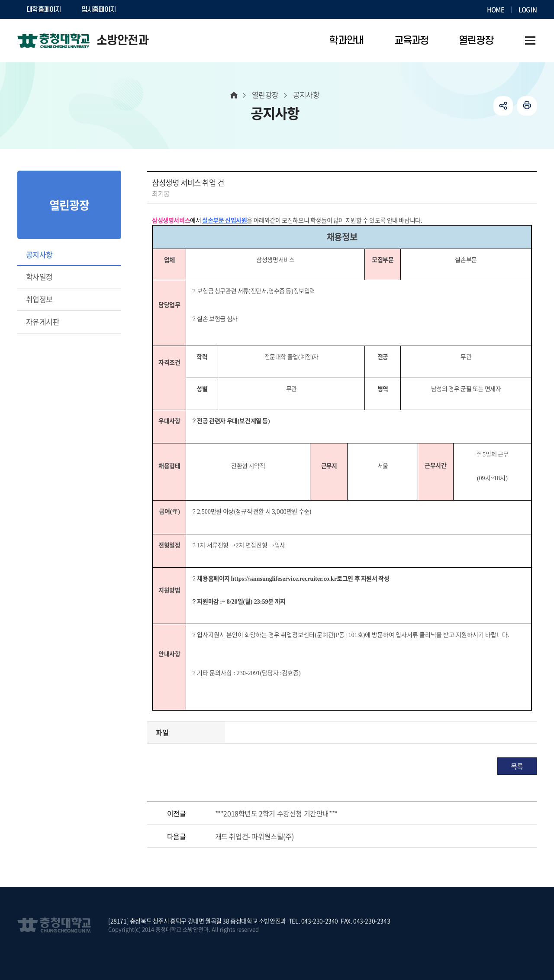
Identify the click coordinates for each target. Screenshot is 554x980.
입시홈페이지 (99, 10)
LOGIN (528, 10)
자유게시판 (43, 322)
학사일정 (39, 277)
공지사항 (39, 254)
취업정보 (39, 299)
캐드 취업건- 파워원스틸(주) (254, 836)
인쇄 (527, 106)
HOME (496, 10)
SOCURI (147, 10)
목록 (517, 766)
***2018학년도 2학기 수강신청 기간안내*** (276, 813)
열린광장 (265, 95)
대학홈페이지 (44, 10)
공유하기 (503, 106)
